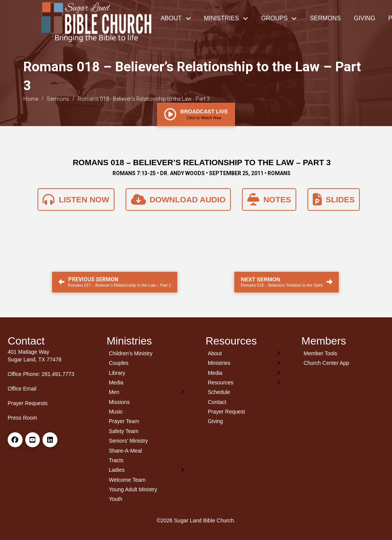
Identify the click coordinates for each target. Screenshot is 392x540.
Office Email (22, 389)
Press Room (22, 418)
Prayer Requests (28, 403)
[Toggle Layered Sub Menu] (147, 392)
